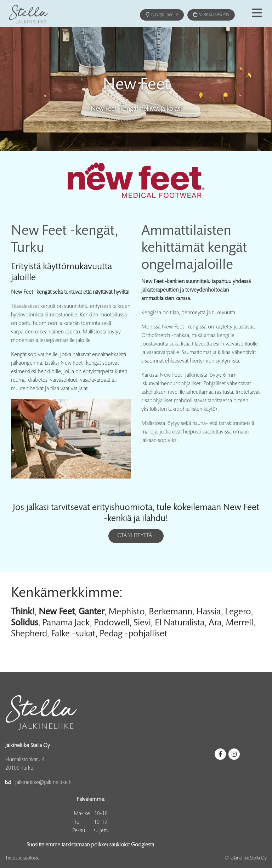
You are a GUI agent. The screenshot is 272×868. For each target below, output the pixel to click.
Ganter (92, 611)
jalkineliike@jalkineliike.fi (38, 783)
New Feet (57, 611)
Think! (23, 611)
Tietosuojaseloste (22, 858)
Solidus (25, 622)
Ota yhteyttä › (136, 536)
